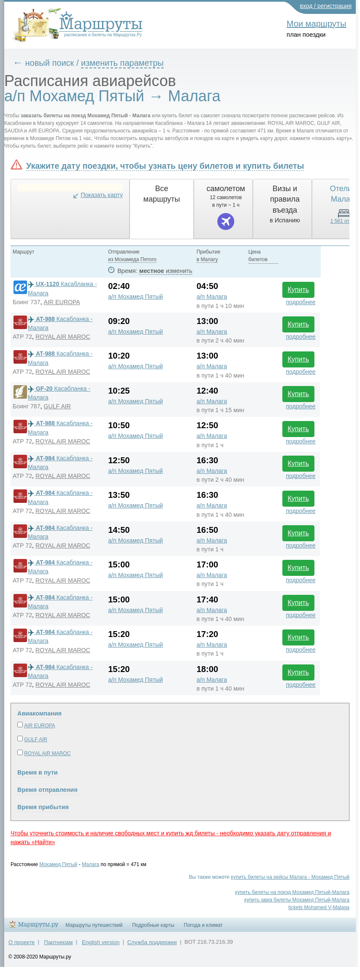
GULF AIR (57, 406)
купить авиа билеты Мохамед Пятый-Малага (297, 900)
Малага (91, 864)
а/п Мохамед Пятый (135, 297)
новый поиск (50, 63)
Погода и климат (203, 925)
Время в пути (38, 772)
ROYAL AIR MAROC (63, 337)
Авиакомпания (39, 713)
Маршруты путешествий (94, 925)
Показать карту (102, 195)
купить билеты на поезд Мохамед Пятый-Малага (292, 892)
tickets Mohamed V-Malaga (319, 907)
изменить (179, 271)
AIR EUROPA (62, 302)
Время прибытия (43, 807)
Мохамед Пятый (58, 864)
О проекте (22, 942)
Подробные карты (153, 925)
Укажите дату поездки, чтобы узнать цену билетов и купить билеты (165, 166)
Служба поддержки (152, 942)
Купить (299, 290)
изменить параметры (122, 63)
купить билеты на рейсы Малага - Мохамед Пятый (290, 877)
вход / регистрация (326, 6)
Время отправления (47, 790)
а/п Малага (212, 297)
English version (101, 942)
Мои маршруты (316, 24)
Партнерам (58, 942)
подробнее (300, 302)
